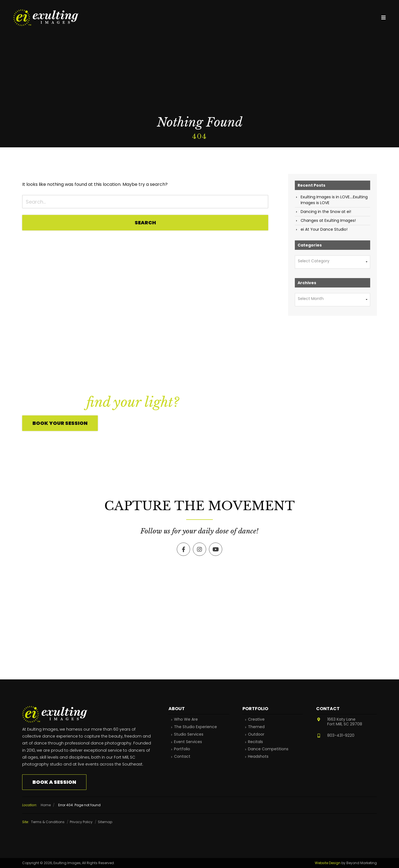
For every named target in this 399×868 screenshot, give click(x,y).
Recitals (255, 742)
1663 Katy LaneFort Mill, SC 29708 (345, 722)
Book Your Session (60, 423)
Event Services (188, 742)
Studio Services (189, 734)
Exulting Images (47, 18)
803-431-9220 (341, 735)
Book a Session (54, 782)
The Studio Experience (195, 727)
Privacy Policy (81, 822)
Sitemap (105, 822)
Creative (256, 719)
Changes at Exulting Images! (328, 220)
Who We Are (186, 719)
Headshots (258, 757)
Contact (182, 757)
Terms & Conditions (48, 822)
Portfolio (182, 749)
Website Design (328, 863)
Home (46, 805)
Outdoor (256, 734)
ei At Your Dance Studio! (324, 229)
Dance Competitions (268, 749)
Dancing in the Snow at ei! (326, 212)
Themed (256, 727)
